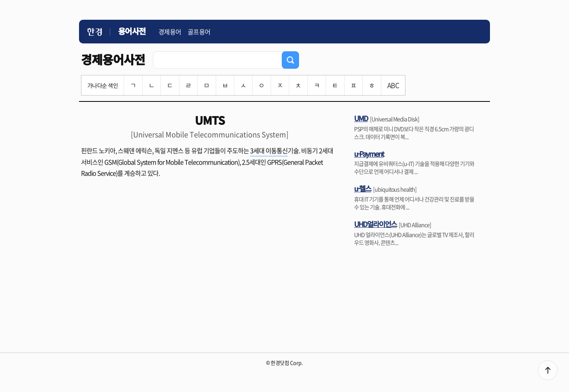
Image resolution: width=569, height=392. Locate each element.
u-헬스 (363, 188)
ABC (393, 85)
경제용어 (170, 32)
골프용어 (199, 32)
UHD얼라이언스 (375, 224)
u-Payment (369, 154)
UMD (361, 118)
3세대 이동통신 (269, 150)
